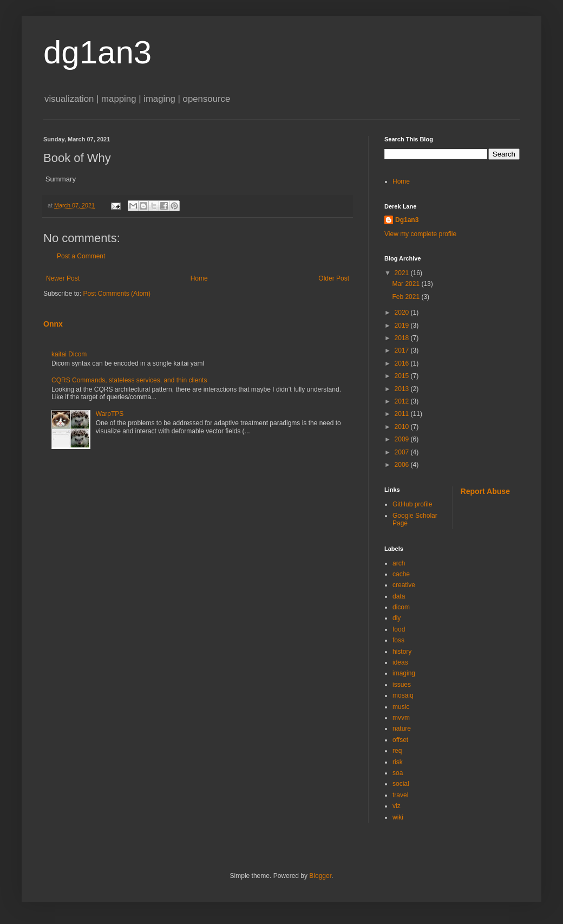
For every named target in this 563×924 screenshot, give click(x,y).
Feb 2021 (407, 297)
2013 (403, 389)
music (401, 707)
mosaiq (403, 695)
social (401, 784)
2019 (403, 326)
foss (398, 640)
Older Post (334, 278)
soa (398, 773)
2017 (403, 350)
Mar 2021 (407, 284)
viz (397, 806)
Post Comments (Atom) (117, 294)
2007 (403, 452)
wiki (398, 817)
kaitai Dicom (69, 354)
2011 (403, 414)
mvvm (401, 718)
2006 (403, 465)
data (399, 596)
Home (199, 278)
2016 (403, 363)
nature (402, 728)
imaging (404, 673)
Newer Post (63, 278)
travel (400, 795)
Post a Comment (81, 256)
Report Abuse (485, 491)
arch (399, 563)
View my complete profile (420, 234)
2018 (403, 338)
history (402, 652)
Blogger (320, 876)
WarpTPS (110, 414)
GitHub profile (412, 504)
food (399, 629)
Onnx (53, 324)
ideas (400, 662)
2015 (403, 376)
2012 (403, 401)
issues (402, 685)
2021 (403, 273)
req (397, 751)
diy (397, 618)
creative (404, 585)
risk (398, 762)
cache (401, 574)
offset (400, 740)
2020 (403, 313)
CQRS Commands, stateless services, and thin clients (129, 380)
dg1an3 (97, 52)
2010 (403, 427)
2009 (403, 439)
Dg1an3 (407, 220)
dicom (401, 607)
